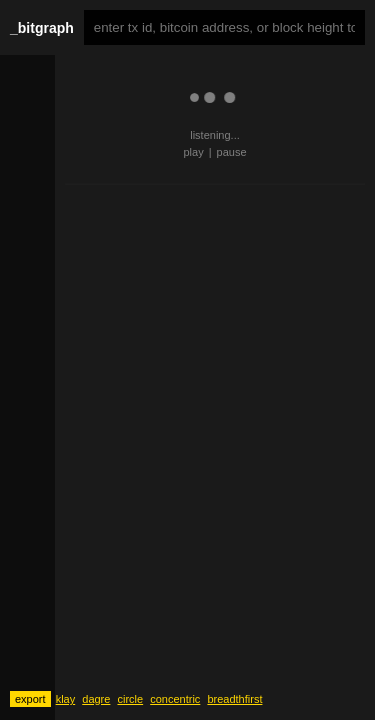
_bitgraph (42, 28)
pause (232, 152)
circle (130, 699)
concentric (175, 699)
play (193, 152)
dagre (96, 699)
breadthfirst (234, 699)
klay (66, 699)
